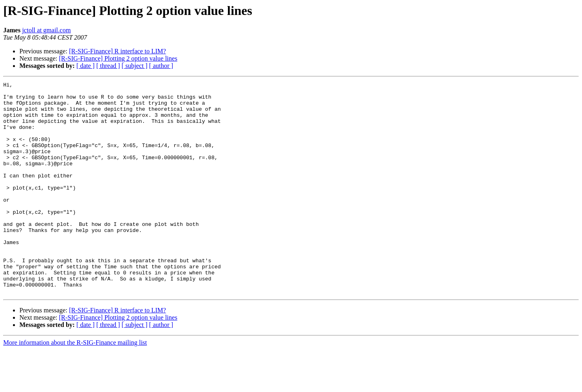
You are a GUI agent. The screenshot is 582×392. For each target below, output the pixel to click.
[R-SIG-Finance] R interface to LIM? (118, 51)
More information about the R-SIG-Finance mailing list (75, 385)
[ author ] (161, 66)
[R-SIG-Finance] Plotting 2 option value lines (118, 58)
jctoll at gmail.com (46, 30)
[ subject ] (135, 66)
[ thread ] (108, 66)
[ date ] (85, 66)
